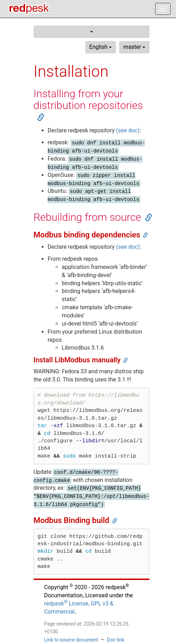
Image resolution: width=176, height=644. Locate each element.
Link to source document (71, 640)
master (134, 47)
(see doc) (128, 130)
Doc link (115, 640)
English (101, 47)
